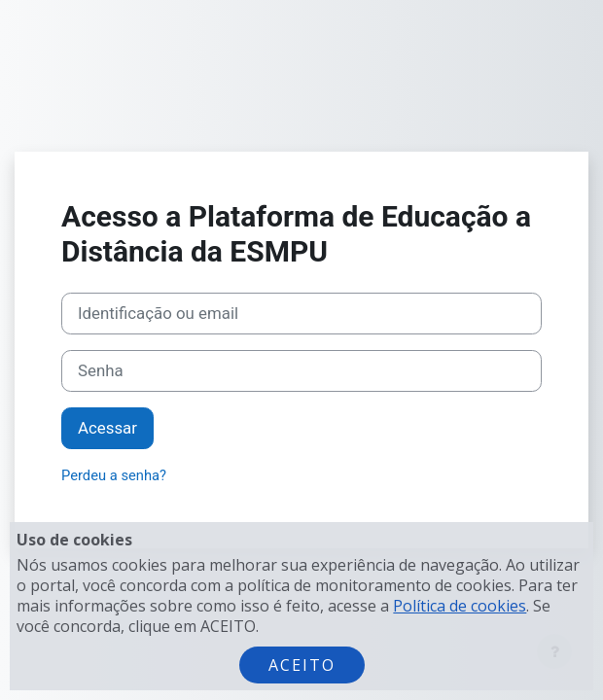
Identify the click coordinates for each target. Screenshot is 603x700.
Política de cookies (460, 606)
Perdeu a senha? (114, 475)
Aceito (302, 665)
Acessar (107, 428)
